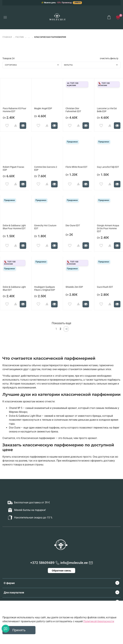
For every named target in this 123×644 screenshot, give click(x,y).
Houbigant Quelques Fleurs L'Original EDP (45, 288)
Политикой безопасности (99, 621)
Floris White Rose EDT (76, 167)
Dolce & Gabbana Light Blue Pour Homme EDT (14, 227)
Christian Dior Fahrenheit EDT (73, 110)
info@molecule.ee (74, 563)
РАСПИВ (20, 37)
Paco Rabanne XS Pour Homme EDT (14, 110)
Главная (7, 37)
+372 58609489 (42, 563)
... (29, 37)
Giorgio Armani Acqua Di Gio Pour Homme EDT (108, 228)
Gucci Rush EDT (105, 287)
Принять (19, 630)
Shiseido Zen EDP (74, 287)
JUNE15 (77, 3)
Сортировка (33, 65)
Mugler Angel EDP (43, 108)
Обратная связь (62, 571)
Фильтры (92, 65)
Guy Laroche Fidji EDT (108, 167)
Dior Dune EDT (73, 226)
